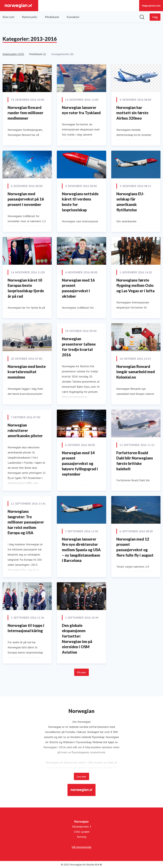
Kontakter (73, 17)
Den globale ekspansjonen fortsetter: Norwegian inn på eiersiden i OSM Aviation (77, 639)
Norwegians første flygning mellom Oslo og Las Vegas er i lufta (135, 285)
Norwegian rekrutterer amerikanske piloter (25, 430)
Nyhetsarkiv (30, 17)
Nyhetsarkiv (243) (13, 54)
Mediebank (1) (38, 54)
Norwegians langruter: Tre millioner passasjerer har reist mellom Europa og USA (26, 522)
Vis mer (81, 672)
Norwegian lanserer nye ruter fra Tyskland (81, 110)
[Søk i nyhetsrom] (142, 17)
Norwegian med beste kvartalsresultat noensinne (27, 372)
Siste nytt (8, 17)
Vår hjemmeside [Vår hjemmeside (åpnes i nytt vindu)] (81, 847)
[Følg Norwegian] (155, 17)
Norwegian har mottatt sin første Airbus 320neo (132, 113)
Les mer (81, 776)
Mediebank (52, 17)
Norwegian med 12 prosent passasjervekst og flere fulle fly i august (135, 547)
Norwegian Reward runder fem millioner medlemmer (25, 113)
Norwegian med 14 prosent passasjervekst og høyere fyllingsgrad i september (80, 463)
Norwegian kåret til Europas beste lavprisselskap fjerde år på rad (26, 288)
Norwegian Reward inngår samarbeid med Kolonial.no (136, 372)
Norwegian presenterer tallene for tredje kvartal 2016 (79, 347)
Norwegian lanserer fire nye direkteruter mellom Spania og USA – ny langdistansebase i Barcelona (81, 550)
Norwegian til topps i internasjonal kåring (26, 628)
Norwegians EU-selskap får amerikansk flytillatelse (130, 202)
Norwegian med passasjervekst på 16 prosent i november (26, 199)
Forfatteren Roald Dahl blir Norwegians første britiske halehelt (135, 461)
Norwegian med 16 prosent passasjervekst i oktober (78, 288)
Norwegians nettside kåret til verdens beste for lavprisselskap (80, 202)
